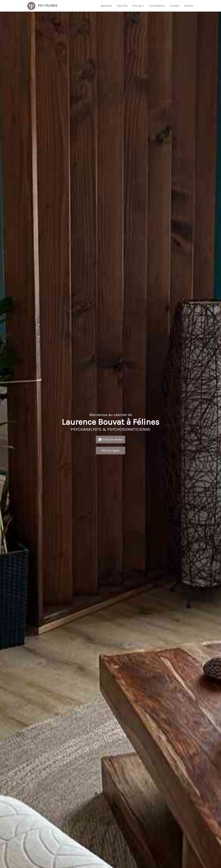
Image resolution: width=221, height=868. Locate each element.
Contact (175, 6)
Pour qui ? (138, 6)
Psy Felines (42, 5)
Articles (189, 6)
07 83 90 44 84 (110, 439)
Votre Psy (122, 6)
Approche (106, 6)
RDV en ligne (110, 450)
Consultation (157, 6)
